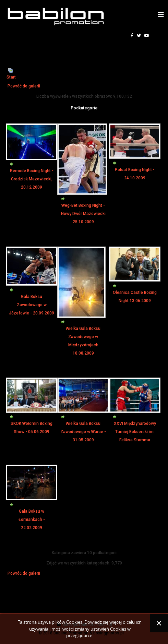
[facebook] (132, 36)
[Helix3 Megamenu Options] (161, 15)
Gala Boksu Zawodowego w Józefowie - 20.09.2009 (32, 305)
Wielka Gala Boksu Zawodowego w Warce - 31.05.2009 (83, 432)
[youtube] (147, 36)
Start (11, 77)
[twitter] (139, 36)
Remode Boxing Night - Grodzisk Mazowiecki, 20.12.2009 (32, 179)
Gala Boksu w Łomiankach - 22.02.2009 (32, 520)
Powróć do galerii (24, 86)
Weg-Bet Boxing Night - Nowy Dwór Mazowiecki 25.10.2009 (83, 214)
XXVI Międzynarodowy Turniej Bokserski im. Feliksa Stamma (135, 432)
